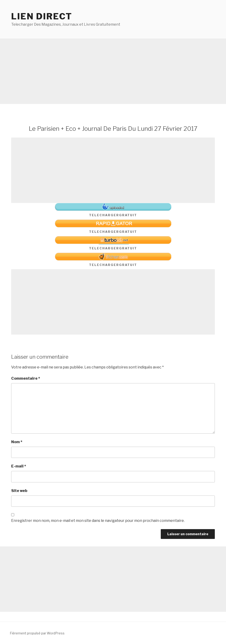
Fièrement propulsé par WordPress (37, 633)
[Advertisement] (113, 71)
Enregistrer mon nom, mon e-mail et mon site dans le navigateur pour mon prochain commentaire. (98, 521)
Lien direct (42, 16)
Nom (17, 442)
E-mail (19, 466)
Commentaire (26, 378)
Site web (19, 491)
